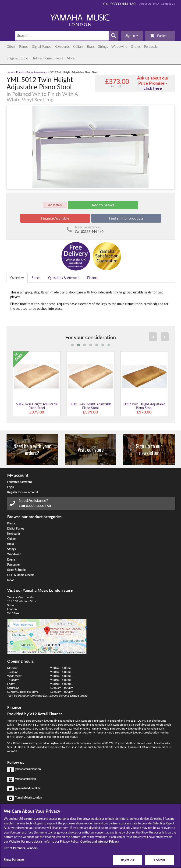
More (71, 58)
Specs (36, 278)
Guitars (78, 46)
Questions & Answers (64, 278)
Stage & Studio (17, 58)
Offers (11, 46)
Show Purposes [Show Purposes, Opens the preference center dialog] (14, 860)
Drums (136, 46)
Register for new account (23, 492)
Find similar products (126, 218)
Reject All (127, 860)
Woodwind (119, 46)
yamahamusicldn (26, 779)
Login (11, 487)
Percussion (152, 46)
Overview (17, 278)
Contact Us (168, 4)
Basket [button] (160, 36)
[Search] (62, 36)
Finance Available (55, 218)
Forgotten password (20, 482)
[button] (132, 36)
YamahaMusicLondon (29, 797)
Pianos (24, 46)
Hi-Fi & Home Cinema (47, 58)
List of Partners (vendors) (21, 848)
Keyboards (62, 46)
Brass (91, 46)
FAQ (156, 4)
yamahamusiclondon (28, 769)
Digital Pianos (41, 46)
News (11, 580)
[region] (90, 836)
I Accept (160, 860)
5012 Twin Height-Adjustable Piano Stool (37, 406)
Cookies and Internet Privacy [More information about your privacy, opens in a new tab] (100, 841)
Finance (93, 278)
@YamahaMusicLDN (28, 788)
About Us (145, 4)
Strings (103, 46)
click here (153, 88)
